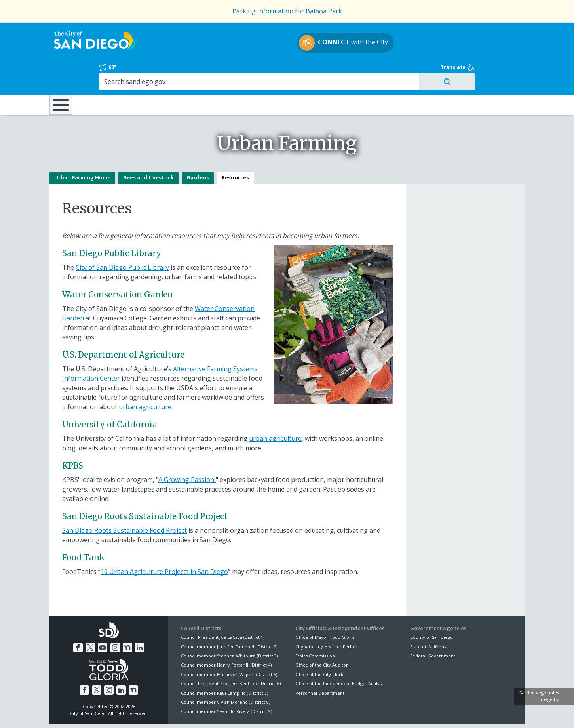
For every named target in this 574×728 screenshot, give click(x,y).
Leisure (116, 71)
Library (332, 71)
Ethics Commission (315, 628)
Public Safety (408, 71)
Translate (507, 32)
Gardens (198, 150)
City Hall (485, 71)
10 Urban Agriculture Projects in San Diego (164, 544)
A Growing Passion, (187, 452)
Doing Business (259, 71)
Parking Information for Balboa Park (287, 11)
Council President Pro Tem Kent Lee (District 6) (231, 656)
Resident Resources (188, 71)
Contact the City (377, 713)
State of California (429, 618)
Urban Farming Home (82, 150)
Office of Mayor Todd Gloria (325, 609)
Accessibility (270, 713)
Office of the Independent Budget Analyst (339, 656)
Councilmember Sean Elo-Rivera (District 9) (226, 683)
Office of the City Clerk (319, 647)
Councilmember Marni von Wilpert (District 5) (229, 647)
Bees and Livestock (148, 150)
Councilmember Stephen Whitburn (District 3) (229, 628)
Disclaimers (188, 713)
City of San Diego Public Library (122, 240)
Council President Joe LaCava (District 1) (223, 609)
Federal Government (433, 628)
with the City (285, 44)
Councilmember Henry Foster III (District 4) (226, 637)
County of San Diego (431, 609)
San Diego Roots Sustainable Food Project (124, 503)
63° (414, 32)
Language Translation (322, 713)
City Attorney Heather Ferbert (327, 618)
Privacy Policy (229, 713)
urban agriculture (145, 379)
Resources (235, 150)
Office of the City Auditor (322, 637)
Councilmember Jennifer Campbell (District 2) (229, 618)
